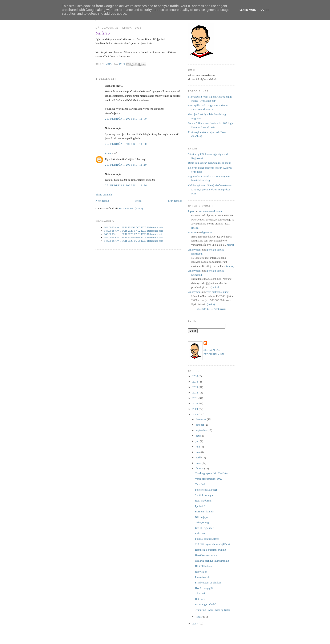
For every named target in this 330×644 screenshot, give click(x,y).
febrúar (200, 468)
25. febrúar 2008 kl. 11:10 (126, 119)
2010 (195, 403)
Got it (265, 10)
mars (199, 463)
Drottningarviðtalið (205, 604)
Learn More (248, 10)
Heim (138, 201)
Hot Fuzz (200, 599)
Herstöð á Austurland (206, 555)
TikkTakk (200, 593)
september (202, 430)
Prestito (192, 232)
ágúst (199, 436)
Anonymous (195, 250)
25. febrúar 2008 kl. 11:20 (126, 165)
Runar (108, 153)
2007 (195, 624)
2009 (195, 409)
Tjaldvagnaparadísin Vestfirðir (212, 473)
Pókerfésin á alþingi (206, 490)
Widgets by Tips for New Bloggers (211, 309)
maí (198, 452)
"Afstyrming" (202, 522)
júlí (198, 441)
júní (198, 447)
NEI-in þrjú (201, 517)
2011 (195, 398)
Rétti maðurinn (203, 501)
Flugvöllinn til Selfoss (207, 539)
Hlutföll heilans (203, 566)
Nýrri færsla (102, 201)
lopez (191, 211)
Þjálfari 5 (200, 506)
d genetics (207, 232)
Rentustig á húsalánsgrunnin (210, 550)
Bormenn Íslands (204, 511)
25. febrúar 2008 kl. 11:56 (126, 185)
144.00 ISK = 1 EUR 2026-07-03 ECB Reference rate (134, 227)
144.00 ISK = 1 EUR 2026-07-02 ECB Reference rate (134, 231)
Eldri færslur (175, 201)
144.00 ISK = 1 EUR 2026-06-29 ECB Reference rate (134, 241)
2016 (195, 376)
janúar (200, 617)
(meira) (195, 228)
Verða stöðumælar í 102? (209, 479)
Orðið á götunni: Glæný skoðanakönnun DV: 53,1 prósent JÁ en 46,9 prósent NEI (210, 189)
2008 (195, 414)
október (200, 425)
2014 (195, 382)
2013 (195, 387)
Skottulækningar (204, 495)
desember (201, 419)
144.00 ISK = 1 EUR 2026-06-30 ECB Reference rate (134, 237)
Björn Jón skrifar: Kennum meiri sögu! (210, 163)
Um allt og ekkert (204, 528)
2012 (195, 393)
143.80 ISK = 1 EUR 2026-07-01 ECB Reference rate (134, 234)
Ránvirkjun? (202, 572)
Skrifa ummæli (104, 195)
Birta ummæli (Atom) (131, 208)
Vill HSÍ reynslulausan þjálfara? (212, 544)
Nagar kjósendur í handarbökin (212, 561)
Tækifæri (200, 484)
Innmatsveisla (202, 577)
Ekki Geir (200, 533)
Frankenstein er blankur (208, 583)
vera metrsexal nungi (210, 211)
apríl (199, 457)
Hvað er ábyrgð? (204, 588)
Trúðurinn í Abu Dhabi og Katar (212, 610)
